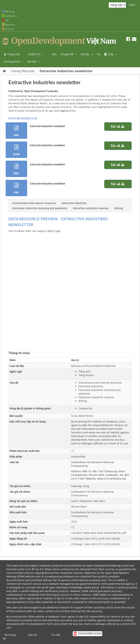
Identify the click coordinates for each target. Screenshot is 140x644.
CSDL (112, 54)
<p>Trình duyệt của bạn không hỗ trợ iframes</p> (70, 288)
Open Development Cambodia (41, 91)
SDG (54, 54)
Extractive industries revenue (91, 208)
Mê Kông (10, 11)
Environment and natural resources (34, 203)
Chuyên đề (69, 54)
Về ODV (34, 62)
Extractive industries (74, 203)
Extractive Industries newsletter (66, 71)
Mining (119, 208)
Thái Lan (9, 29)
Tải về (118, 127)
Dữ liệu (87, 54)
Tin (99, 54)
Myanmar (10, 25)
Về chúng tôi (9, 637)
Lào (7, 20)
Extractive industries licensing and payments (40, 208)
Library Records (23, 71)
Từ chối (56, 635)
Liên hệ (32, 635)
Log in (132, 5)
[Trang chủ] (4, 71)
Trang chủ (13, 54)
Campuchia (11, 16)
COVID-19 (36, 54)
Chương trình (14, 62)
